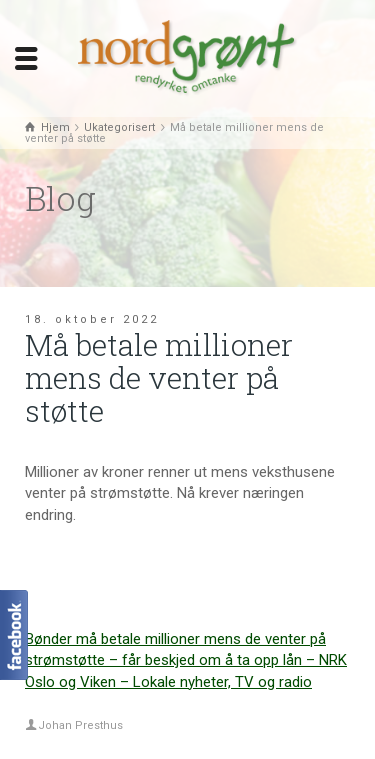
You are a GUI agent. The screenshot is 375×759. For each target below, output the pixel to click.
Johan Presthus (80, 725)
